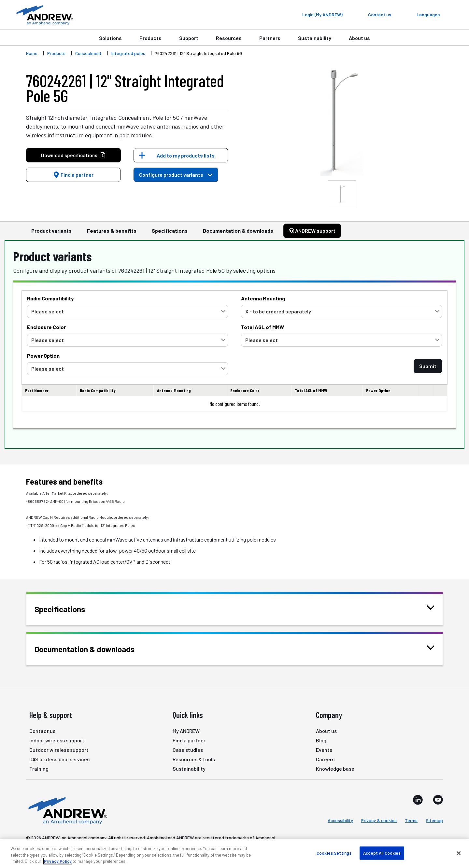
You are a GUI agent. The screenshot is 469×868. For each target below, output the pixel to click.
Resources (229, 38)
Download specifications (73, 155)
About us (359, 38)
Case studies (188, 750)
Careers (325, 759)
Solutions (110, 38)
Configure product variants (176, 175)
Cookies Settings (334, 853)
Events (324, 750)
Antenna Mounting (263, 298)
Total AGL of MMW (263, 327)
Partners (270, 38)
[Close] (459, 853)
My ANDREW (186, 731)
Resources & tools (194, 759)
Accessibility (340, 820)
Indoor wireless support (57, 740)
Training (39, 769)
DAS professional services (59, 759)
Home (32, 53)
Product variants (51, 234)
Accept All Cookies (382, 853)
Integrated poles (128, 53)
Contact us (42, 731)
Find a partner (73, 175)
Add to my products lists (186, 155)
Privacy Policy (58, 861)
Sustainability (315, 38)
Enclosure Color (46, 327)
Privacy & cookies (379, 820)
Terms (411, 820)
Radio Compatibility (50, 298)
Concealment (88, 53)
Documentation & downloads (238, 234)
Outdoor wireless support (59, 750)
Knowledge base (335, 769)
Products (150, 38)
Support (189, 38)
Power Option (43, 356)
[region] (234, 854)
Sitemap (434, 820)
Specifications (170, 234)
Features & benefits (112, 234)
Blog (321, 740)
